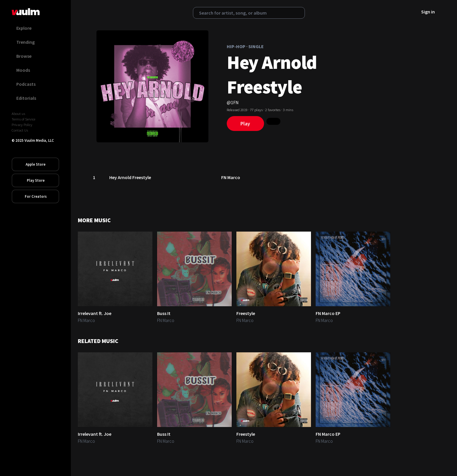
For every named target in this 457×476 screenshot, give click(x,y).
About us (18, 113)
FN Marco (231, 177)
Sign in (428, 12)
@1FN (233, 102)
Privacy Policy (22, 125)
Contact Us (20, 130)
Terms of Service (23, 119)
